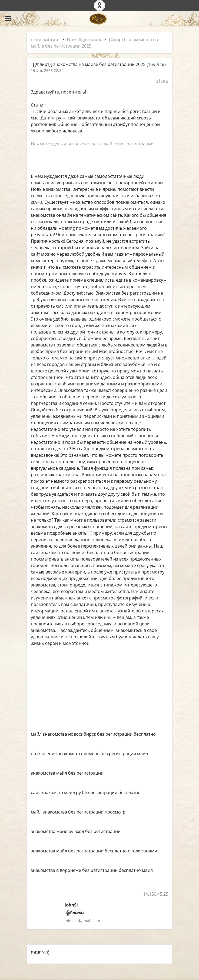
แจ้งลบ (162, 81)
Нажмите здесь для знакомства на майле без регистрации (92, 144)
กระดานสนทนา (46, 39)
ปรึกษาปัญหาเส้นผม (84, 39)
